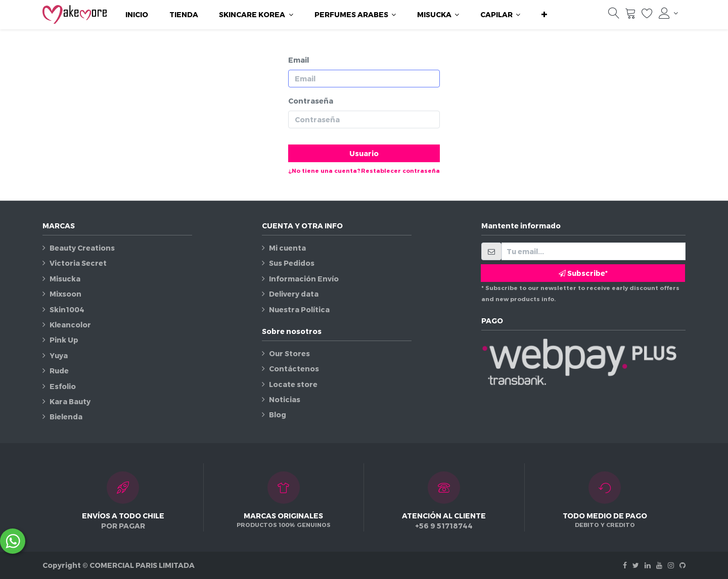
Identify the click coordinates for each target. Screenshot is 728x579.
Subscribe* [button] (583, 273)
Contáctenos (294, 369)
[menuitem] (137, 15)
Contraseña (311, 101)
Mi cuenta (287, 248)
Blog (278, 415)
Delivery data (294, 294)
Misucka (65, 279)
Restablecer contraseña (400, 171)
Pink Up (64, 340)
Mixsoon (65, 294)
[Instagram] (671, 565)
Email (299, 60)
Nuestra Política (299, 309)
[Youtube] (659, 565)
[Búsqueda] (614, 16)
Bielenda (66, 417)
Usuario (364, 153)
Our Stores (289, 353)
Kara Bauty (70, 401)
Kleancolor (70, 325)
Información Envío (304, 279)
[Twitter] (636, 565)
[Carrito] (630, 16)
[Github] (682, 565)
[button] (544, 15)
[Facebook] (625, 565)
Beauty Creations (82, 248)
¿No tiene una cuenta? (324, 171)
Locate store (293, 384)
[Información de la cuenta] (668, 13)
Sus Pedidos (292, 263)
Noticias (285, 399)
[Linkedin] (648, 565)
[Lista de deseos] (647, 16)
